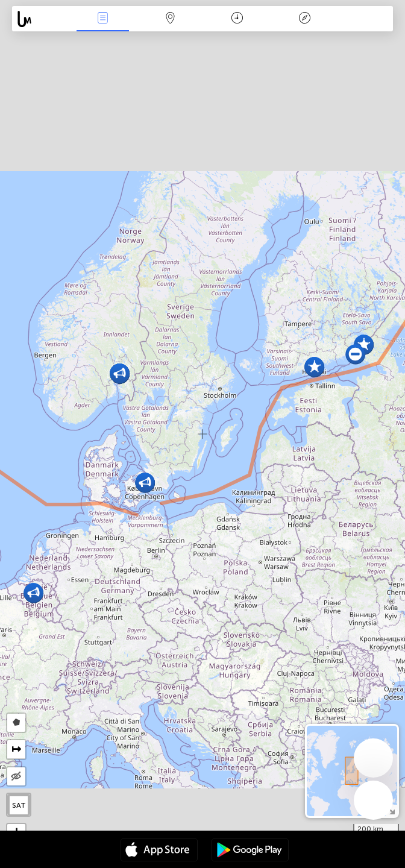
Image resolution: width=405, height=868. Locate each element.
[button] (355, 354)
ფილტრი (170, 19)
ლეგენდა (304, 19)
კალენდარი (237, 19)
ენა (103, 19)
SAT (19, 805)
